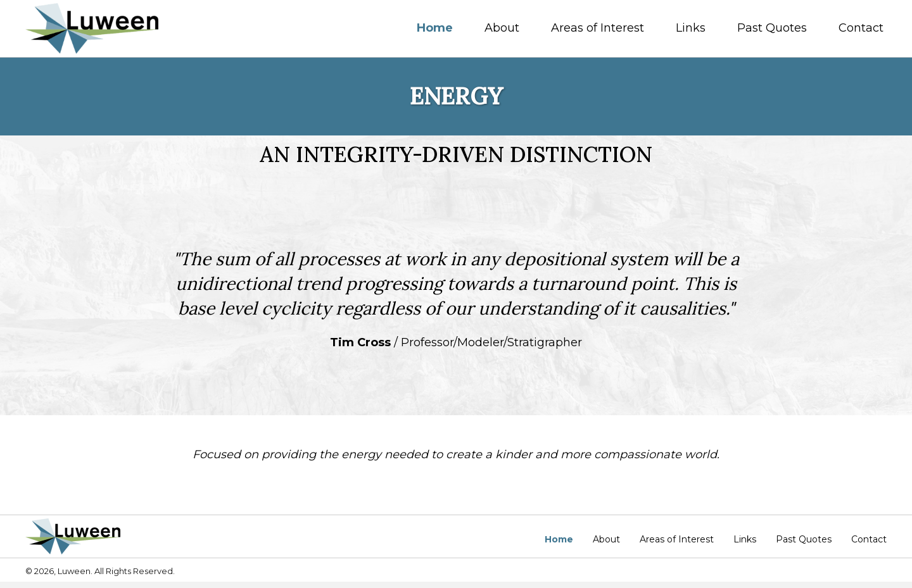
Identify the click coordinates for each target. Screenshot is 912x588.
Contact (869, 539)
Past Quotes (804, 539)
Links (745, 539)
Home (559, 539)
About (606, 539)
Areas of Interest (677, 539)
